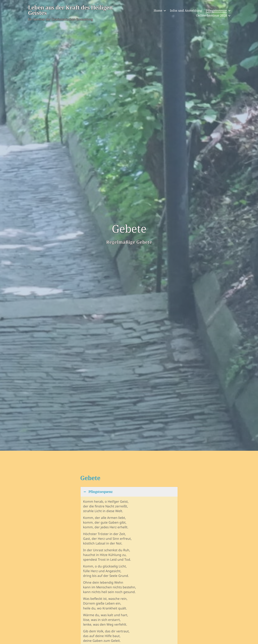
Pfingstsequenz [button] (98, 492)
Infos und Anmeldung (186, 11)
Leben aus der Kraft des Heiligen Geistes (73, 10)
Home (158, 11)
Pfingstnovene (216, 11)
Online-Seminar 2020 (211, 16)
